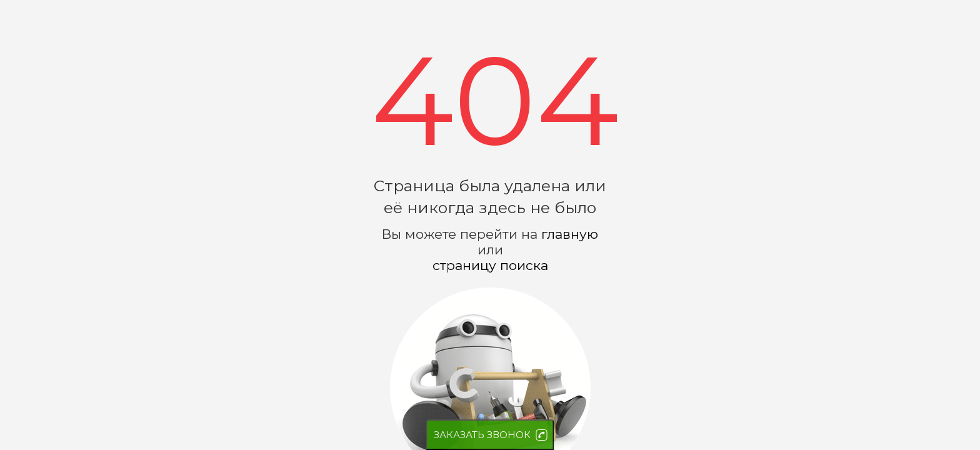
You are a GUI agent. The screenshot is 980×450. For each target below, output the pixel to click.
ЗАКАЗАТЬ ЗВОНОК (482, 435)
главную (570, 234)
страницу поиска (490, 265)
